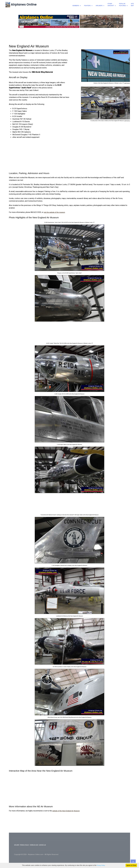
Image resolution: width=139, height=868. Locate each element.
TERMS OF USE (34, 845)
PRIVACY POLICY (25, 845)
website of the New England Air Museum (66, 811)
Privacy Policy (101, 865)
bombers (76, 6)
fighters (87, 6)
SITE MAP (17, 845)
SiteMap (132, 5)
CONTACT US (42, 845)
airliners (99, 6)
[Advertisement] (69, 36)
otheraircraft (111, 5)
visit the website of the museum (54, 212)
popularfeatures (122, 5)
